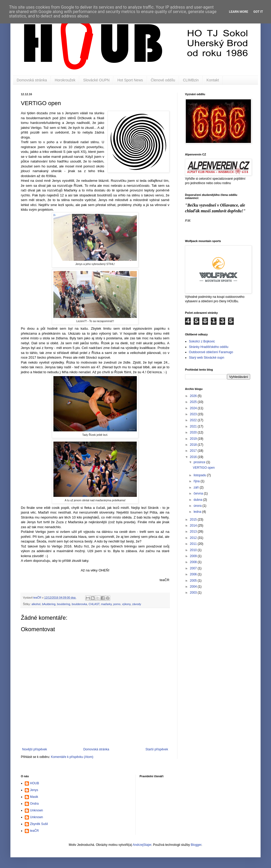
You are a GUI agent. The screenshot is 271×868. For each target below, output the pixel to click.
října (197, 481)
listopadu (200, 475)
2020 (194, 432)
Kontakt (213, 80)
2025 (194, 402)
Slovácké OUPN (96, 80)
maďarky (106, 604)
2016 (194, 457)
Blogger (196, 845)
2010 (194, 550)
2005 (194, 581)
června (199, 493)
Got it (258, 12)
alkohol (36, 604)
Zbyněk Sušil (39, 824)
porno (117, 604)
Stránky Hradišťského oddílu (209, 347)
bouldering (64, 604)
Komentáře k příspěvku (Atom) (72, 757)
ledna (198, 512)
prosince (200, 462)
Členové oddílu (163, 80)
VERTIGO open (204, 468)
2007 (194, 568)
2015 (194, 520)
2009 (194, 556)
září (197, 487)
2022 (194, 420)
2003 (194, 593)
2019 (194, 439)
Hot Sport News (130, 80)
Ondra (34, 804)
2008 (194, 562)
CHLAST (94, 604)
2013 (194, 532)
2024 (194, 408)
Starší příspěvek (157, 749)
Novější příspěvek (35, 749)
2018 (194, 445)
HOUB (35, 783)
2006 (194, 574)
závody (137, 604)
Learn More (239, 12)
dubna (198, 500)
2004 (194, 587)
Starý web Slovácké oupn (207, 358)
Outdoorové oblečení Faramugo (211, 352)
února (198, 506)
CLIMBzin (191, 80)
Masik (34, 797)
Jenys (34, 790)
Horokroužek (65, 80)
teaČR (34, 831)
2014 (194, 526)
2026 (194, 396)
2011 (194, 544)
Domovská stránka (32, 80)
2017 (194, 451)
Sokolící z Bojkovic (202, 341)
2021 (194, 426)
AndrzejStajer (142, 845)
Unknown (36, 810)
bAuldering (49, 604)
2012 (194, 538)
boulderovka (79, 604)
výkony (126, 604)
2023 (194, 414)
